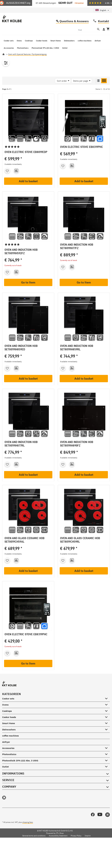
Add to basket (28, 190)
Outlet (5, 776)
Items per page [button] (81, 89)
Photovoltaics (9, 763)
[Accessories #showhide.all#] (107, 757)
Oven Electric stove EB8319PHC (82, 156)
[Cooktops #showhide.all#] (107, 719)
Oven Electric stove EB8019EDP (26, 161)
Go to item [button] (28, 291)
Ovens (5, 714)
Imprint (88, 845)
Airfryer (6, 751)
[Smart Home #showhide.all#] (107, 732)
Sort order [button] (62, 89)
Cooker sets (8, 708)
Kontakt (104, 30)
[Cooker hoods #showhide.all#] (107, 726)
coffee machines (10, 745)
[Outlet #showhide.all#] (107, 775)
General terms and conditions (34, 845)
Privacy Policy (76, 845)
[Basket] (108, 38)
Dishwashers (9, 739)
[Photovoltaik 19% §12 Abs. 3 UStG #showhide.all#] (107, 769)
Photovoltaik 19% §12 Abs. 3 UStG (20, 770)
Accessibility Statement (58, 845)
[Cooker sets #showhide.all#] (107, 707)
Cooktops (7, 720)
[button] (98, 90)
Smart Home (9, 732)
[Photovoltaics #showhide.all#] (107, 763)
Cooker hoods (9, 726)
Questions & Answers (74, 30)
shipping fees (28, 831)
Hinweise (79, 3)
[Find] (86, 39)
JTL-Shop (60, 842)
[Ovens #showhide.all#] (107, 713)
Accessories (8, 757)
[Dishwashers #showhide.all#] (107, 738)
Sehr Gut (65, 3)
